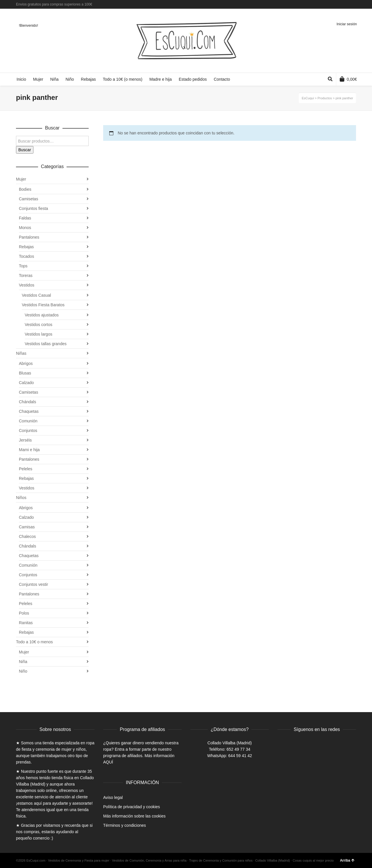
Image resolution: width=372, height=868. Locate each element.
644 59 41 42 (240, 756)
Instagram (355, 4)
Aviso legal (113, 797)
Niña (23, 662)
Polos (24, 613)
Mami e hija (29, 450)
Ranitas (26, 623)
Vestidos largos (39, 334)
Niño (23, 671)
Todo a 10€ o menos (34, 642)
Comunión (28, 421)
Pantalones (29, 237)
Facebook (339, 4)
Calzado (26, 383)
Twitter (347, 4)
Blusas (25, 373)
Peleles (26, 469)
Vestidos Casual (36, 295)
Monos (25, 228)
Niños (21, 498)
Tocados (26, 256)
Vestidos (27, 285)
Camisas (27, 527)
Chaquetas (29, 411)
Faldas (25, 218)
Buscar (25, 150)
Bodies (25, 189)
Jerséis (25, 440)
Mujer (21, 179)
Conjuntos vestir (33, 584)
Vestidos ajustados (42, 315)
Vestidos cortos (39, 325)
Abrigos (26, 363)
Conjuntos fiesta (33, 208)
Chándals (27, 402)
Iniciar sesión (347, 24)
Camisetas (28, 199)
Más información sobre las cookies (134, 816)
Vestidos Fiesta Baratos (43, 305)
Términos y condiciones (125, 825)
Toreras (26, 275)
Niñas (21, 353)
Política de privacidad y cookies (132, 807)
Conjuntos (28, 431)
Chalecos (27, 536)
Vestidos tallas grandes (46, 344)
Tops (23, 266)
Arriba (347, 860)
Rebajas (26, 247)
